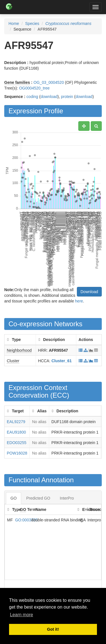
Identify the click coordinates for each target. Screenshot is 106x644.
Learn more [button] (21, 615)
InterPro (67, 498)
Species (32, 24)
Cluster (13, 361)
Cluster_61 (62, 361)
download (49, 97)
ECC (60, 395)
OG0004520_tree (34, 88)
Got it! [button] (53, 629)
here (79, 301)
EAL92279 (16, 422)
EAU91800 (16, 432)
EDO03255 (17, 443)
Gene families (17, 82)
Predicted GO (38, 498)
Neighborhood (19, 350)
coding (32, 97)
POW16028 (17, 453)
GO (14, 498)
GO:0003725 (26, 520)
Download (89, 292)
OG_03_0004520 (49, 82)
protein (67, 97)
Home (14, 24)
